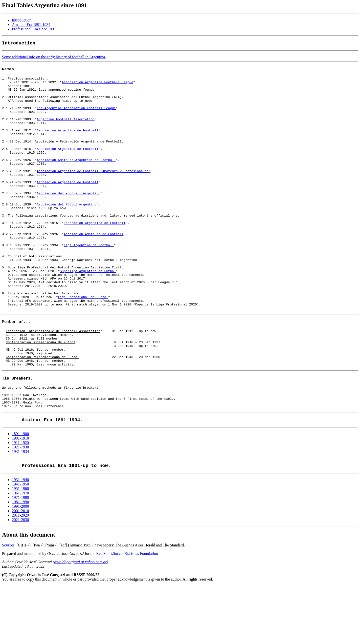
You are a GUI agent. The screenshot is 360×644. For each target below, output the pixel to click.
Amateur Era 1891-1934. (52, 479)
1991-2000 (20, 565)
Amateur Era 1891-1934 (31, 25)
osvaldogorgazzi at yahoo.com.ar (80, 620)
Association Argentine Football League (98, 83)
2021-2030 (20, 578)
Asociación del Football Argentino (68, 217)
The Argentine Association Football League (76, 115)
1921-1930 (20, 506)
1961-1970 (20, 552)
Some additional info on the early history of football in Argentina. (54, 57)
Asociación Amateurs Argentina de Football (76, 177)
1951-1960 (20, 547)
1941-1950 (20, 543)
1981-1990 (20, 560)
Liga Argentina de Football (89, 279)
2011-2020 (20, 574)
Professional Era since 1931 (34, 29)
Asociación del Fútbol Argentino (67, 230)
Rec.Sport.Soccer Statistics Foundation (127, 612)
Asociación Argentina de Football (67, 141)
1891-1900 (20, 492)
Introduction (22, 20)
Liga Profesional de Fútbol (83, 341)
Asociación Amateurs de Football (94, 266)
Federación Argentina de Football (95, 252)
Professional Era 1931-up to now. (66, 524)
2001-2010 (20, 569)
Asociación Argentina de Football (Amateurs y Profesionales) (93, 190)
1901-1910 (20, 497)
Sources (8, 604)
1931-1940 (20, 538)
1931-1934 (20, 510)
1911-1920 (20, 501)
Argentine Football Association (66, 128)
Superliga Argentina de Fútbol (88, 310)
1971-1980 (20, 556)
